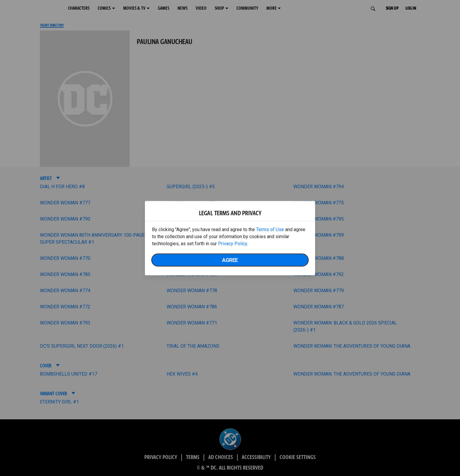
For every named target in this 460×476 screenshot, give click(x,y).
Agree (230, 260)
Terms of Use (270, 229)
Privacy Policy (232, 243)
